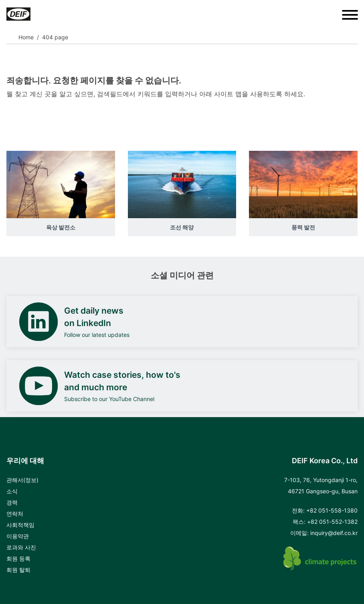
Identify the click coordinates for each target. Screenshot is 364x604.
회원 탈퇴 (18, 570)
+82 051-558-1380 (332, 510)
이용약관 (18, 536)
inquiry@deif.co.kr (334, 533)
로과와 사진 (21, 547)
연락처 (15, 514)
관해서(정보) (22, 480)
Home (26, 37)
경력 (12, 502)
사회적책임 (20, 525)
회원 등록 (18, 558)
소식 (12, 491)
